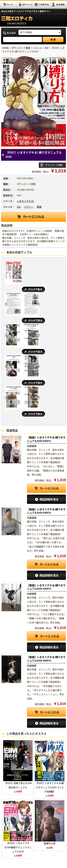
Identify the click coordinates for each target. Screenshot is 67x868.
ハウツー (29, 207)
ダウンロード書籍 (21, 48)
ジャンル (37, 48)
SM (46, 48)
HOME (6, 48)
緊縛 (39, 207)
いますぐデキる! (25, 201)
